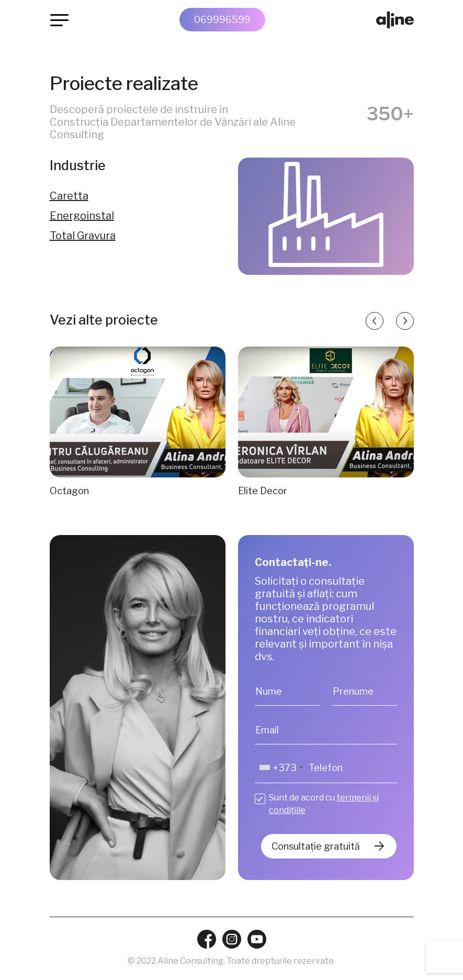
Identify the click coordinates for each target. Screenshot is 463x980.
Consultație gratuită (316, 846)
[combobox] (281, 768)
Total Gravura (83, 236)
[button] (375, 321)
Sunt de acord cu (324, 804)
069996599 (222, 20)
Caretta (69, 196)
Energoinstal (82, 216)
